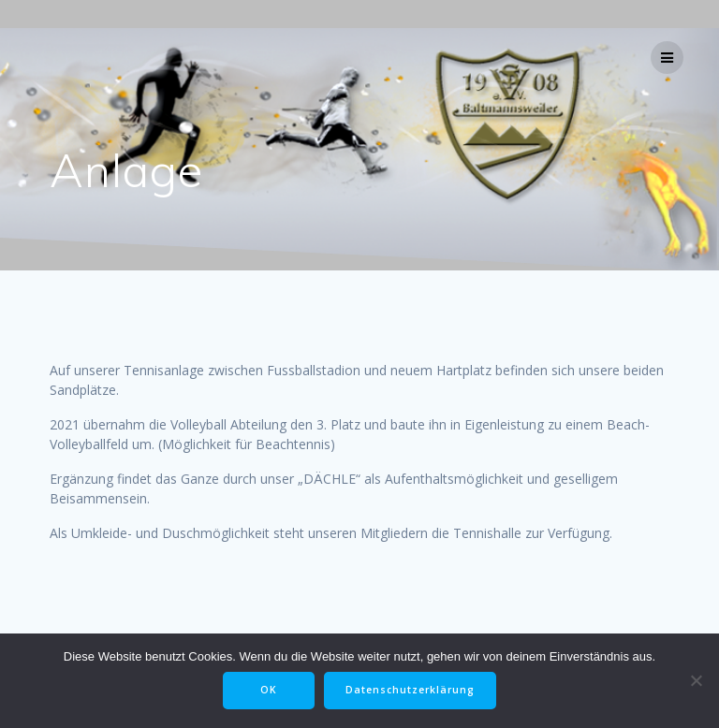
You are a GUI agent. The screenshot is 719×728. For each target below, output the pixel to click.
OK (269, 690)
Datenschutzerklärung (410, 690)
